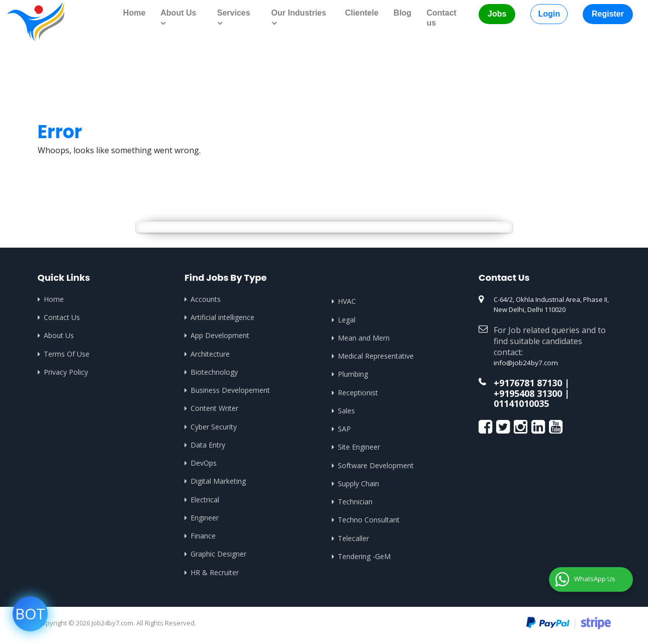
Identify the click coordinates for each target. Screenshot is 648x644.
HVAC (347, 301)
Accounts (206, 299)
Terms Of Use (67, 354)
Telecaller (353, 539)
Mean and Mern (364, 338)
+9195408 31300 (528, 391)
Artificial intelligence (222, 317)
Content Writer (214, 409)
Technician (355, 503)
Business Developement (230, 391)
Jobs (497, 14)
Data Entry (208, 445)
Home (134, 13)
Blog (403, 13)
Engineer (205, 519)
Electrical (205, 501)
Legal (347, 319)
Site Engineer (359, 448)
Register (608, 14)
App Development (220, 335)
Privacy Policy (66, 372)
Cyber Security (214, 427)
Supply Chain (358, 485)
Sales (346, 411)
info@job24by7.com (524, 362)
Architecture (210, 354)
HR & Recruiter (215, 574)
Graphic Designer (218, 555)
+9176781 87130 (528, 382)
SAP (344, 429)
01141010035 (521, 401)
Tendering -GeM (364, 558)
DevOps (204, 464)
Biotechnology (214, 372)
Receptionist (358, 393)
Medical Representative (376, 356)
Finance (203, 537)
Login (549, 14)
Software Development (376, 466)
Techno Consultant (369, 521)
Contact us (441, 18)
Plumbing (353, 374)
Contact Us (62, 317)
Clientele (362, 13)
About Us (59, 335)
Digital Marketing (218, 482)
